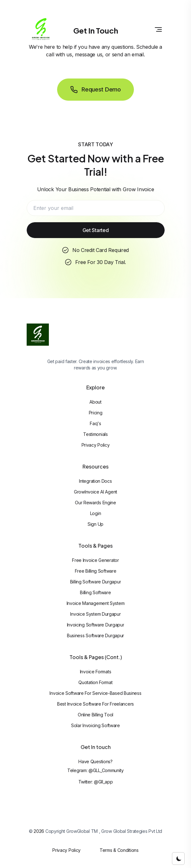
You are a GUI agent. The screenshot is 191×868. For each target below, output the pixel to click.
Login (96, 513)
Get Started (96, 230)
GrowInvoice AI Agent (96, 492)
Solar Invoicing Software (96, 725)
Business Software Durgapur (96, 635)
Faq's (96, 423)
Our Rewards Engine (96, 503)
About (96, 402)
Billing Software (95, 592)
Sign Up (96, 524)
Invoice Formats (96, 672)
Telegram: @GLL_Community (96, 770)
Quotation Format (95, 682)
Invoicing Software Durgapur (96, 625)
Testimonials (95, 434)
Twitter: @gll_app (96, 782)
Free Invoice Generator (95, 560)
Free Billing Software (96, 571)
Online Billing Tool (96, 715)
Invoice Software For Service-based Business (95, 693)
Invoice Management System (96, 603)
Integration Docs (95, 481)
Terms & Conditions (119, 850)
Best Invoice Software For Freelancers (96, 704)
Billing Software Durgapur (96, 582)
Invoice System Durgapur (95, 614)
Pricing (96, 413)
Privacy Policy (96, 445)
